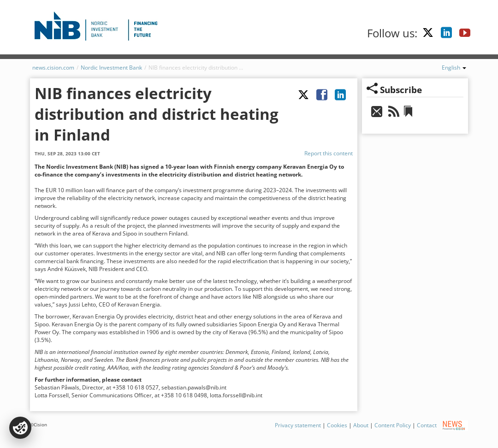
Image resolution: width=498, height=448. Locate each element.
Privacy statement (298, 425)
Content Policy (393, 425)
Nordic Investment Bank (111, 68)
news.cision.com (53, 68)
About (361, 425)
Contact (427, 425)
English (454, 68)
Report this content (329, 153)
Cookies (337, 425)
